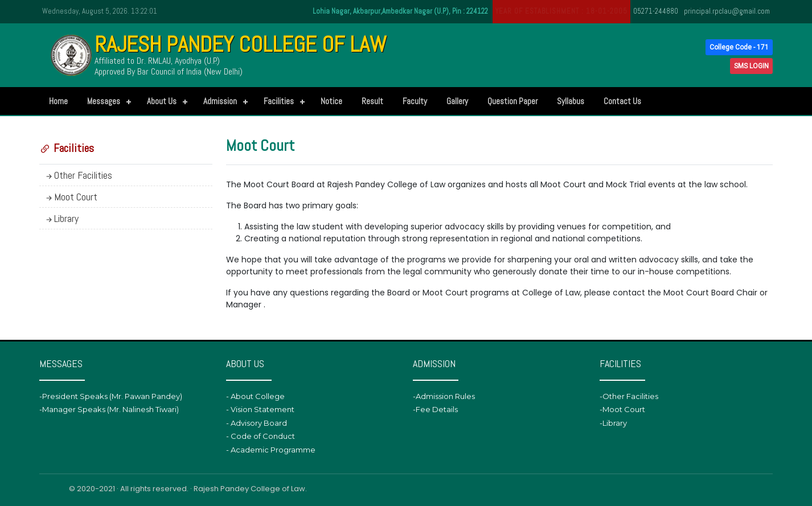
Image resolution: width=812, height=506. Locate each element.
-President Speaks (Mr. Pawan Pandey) (111, 396)
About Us (162, 101)
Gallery (457, 101)
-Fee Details (435, 409)
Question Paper (512, 101)
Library (61, 218)
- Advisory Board (257, 423)
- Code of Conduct (261, 436)
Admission (220, 101)
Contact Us (622, 101)
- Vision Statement (260, 409)
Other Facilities (78, 175)
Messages (104, 101)
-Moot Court (622, 409)
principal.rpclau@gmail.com (727, 11)
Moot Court (71, 197)
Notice (331, 101)
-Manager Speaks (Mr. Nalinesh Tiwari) (109, 409)
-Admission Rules (444, 396)
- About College (255, 396)
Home (58, 101)
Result (372, 101)
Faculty (415, 101)
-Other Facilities (629, 396)
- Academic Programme (271, 450)
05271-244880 (656, 11)
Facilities (279, 101)
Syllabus (571, 101)
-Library (613, 423)
